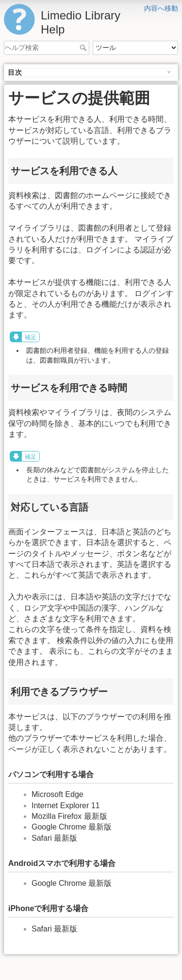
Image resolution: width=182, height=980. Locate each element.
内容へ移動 (161, 8)
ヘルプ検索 (84, 48)
